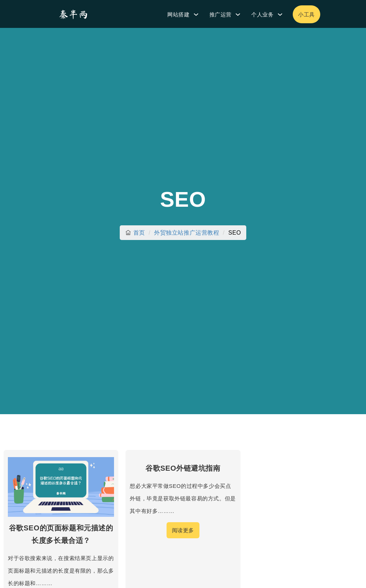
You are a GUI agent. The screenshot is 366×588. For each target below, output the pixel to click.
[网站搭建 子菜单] (196, 14)
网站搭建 (178, 14)
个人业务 (262, 14)
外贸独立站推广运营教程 (187, 233)
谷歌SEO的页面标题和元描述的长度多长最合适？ (61, 534)
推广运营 (221, 14)
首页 (139, 233)
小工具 (306, 14)
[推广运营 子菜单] (238, 14)
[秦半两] (73, 14)
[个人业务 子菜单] (280, 14)
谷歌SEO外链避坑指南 (183, 468)
